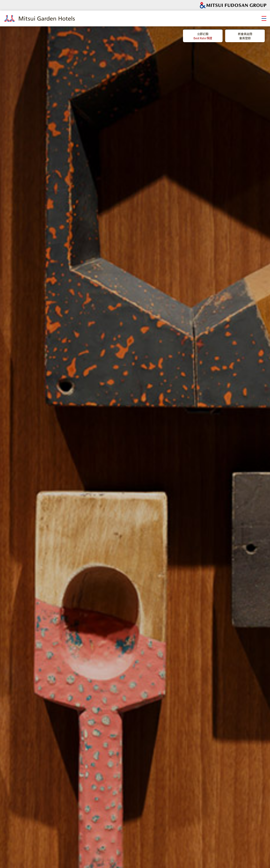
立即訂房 (203, 36)
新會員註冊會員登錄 (245, 36)
